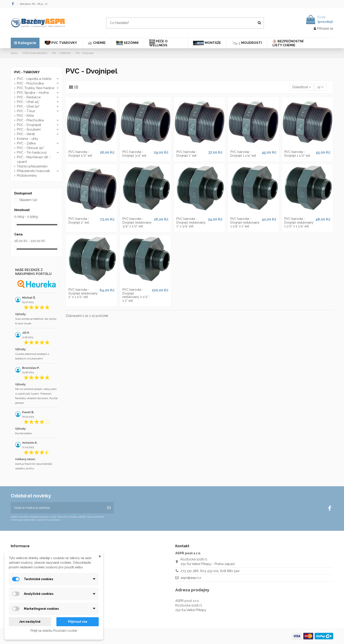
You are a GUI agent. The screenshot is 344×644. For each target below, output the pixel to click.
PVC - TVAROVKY (27, 72)
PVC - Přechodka (30, 120)
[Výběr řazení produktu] (302, 87)
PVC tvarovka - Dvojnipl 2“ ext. (79, 221)
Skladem (28, 200)
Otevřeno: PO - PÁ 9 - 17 (34, 4)
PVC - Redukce (29, 97)
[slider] (16, 225)
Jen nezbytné (30, 622)
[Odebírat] (109, 508)
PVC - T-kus (26, 111)
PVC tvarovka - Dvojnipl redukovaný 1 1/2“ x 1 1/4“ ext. (299, 222)
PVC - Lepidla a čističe (34, 79)
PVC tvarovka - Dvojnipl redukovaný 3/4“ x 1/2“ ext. (137, 222)
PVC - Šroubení (29, 129)
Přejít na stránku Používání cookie (54, 631)
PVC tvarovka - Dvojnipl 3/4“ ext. (135, 154)
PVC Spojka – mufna (33, 93)
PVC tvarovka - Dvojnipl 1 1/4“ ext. (243, 154)
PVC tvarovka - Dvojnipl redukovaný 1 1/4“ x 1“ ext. (245, 222)
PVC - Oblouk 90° (30, 148)
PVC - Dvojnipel (29, 125)
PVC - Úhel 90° (28, 106)
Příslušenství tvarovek (33, 171)
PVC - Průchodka (30, 83)
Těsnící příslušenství (32, 166)
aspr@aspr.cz (191, 578)
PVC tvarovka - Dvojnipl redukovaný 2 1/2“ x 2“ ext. (135, 295)
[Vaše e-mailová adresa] (57, 508)
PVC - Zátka (26, 143)
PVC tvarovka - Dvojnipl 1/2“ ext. (81, 154)
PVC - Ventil (26, 134)
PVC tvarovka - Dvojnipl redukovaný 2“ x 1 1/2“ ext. (83, 293)
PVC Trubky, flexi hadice (36, 88)
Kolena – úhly (28, 139)
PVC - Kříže (25, 116)
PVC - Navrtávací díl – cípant (34, 159)
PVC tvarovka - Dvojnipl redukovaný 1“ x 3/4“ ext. (191, 222)
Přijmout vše (78, 622)
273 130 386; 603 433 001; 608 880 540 (210, 571)
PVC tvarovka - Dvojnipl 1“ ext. (187, 154)
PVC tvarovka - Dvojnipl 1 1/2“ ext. (297, 154)
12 (321, 87)
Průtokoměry (27, 176)
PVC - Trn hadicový (32, 152)
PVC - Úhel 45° (28, 102)
